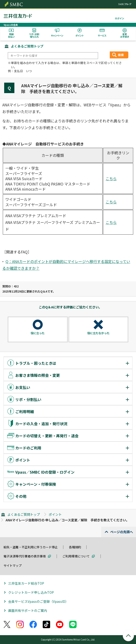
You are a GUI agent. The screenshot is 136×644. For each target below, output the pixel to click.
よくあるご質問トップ (27, 46)
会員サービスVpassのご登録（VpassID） (38, 601)
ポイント (55, 514)
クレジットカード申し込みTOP (31, 592)
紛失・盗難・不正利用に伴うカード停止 (31, 547)
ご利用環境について (76, 556)
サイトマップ (13, 565)
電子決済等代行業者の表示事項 (25, 556)
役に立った (38, 333)
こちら (111, 179)
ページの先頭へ (122, 532)
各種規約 (75, 547)
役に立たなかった (98, 333)
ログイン (120, 18)
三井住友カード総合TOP (26, 583)
